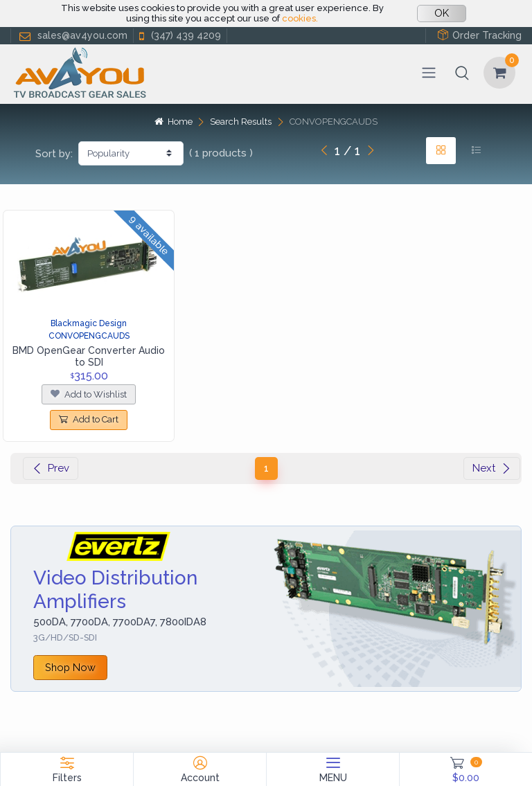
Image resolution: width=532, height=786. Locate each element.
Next (492, 468)
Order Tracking (479, 35)
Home (173, 122)
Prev (51, 468)
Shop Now (70, 667)
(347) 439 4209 (179, 36)
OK (442, 13)
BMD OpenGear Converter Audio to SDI (89, 356)
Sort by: (54, 154)
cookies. (300, 18)
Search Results (241, 122)
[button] (462, 73)
